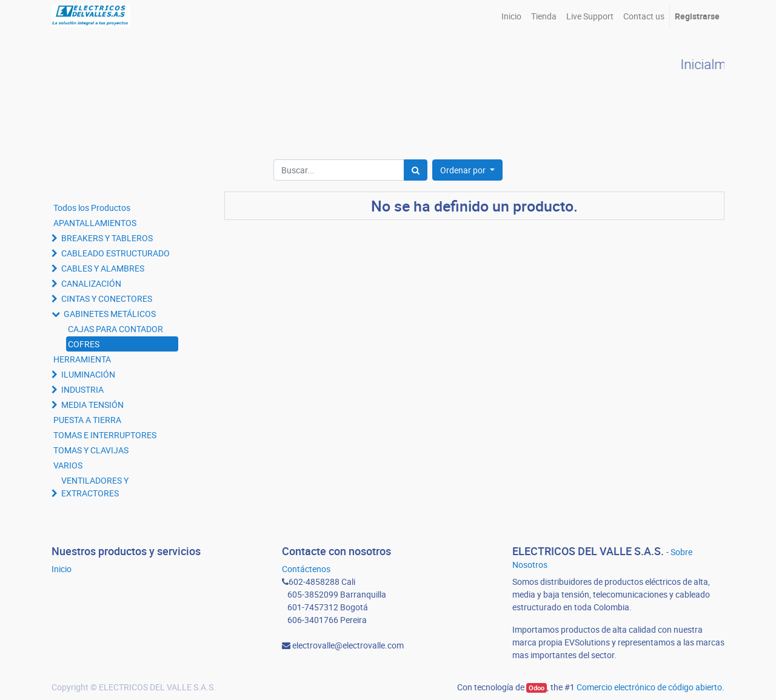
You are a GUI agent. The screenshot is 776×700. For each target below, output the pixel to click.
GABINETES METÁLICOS (110, 314)
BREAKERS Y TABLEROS (107, 238)
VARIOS (68, 465)
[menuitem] (511, 16)
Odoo (537, 688)
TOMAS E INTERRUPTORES (105, 435)
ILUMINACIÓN (88, 374)
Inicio (62, 569)
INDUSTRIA (82, 389)
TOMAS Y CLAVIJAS (91, 450)
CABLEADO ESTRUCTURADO (115, 253)
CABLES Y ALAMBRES (103, 268)
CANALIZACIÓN (91, 283)
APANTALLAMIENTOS (95, 223)
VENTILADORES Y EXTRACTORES (95, 487)
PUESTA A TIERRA (87, 420)
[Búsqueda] (416, 170)
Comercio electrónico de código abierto (649, 687)
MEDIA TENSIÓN (92, 405)
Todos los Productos (92, 208)
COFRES (84, 344)
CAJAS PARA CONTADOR (115, 329)
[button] (467, 170)
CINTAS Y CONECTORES (107, 298)
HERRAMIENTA (82, 359)
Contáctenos (306, 569)
